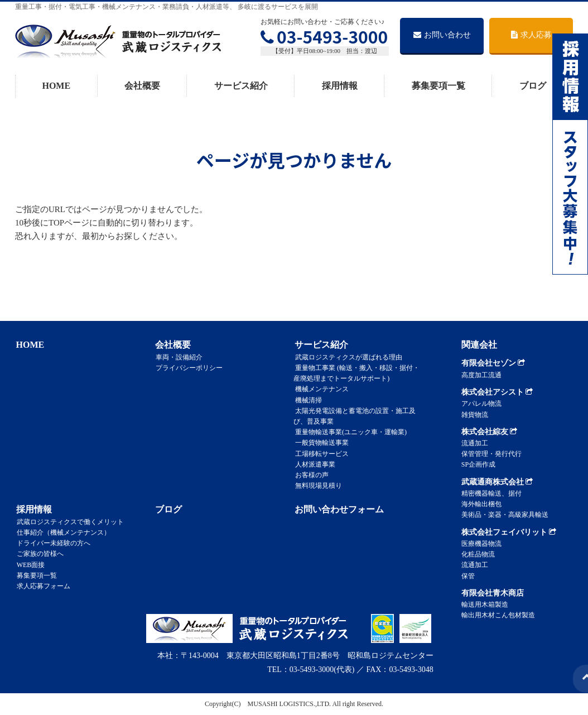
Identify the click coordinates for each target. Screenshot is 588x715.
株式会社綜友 (490, 432)
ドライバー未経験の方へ (52, 543)
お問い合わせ (442, 35)
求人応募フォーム (42, 586)
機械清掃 (307, 400)
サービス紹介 (241, 86)
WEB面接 (29, 564)
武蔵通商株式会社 (497, 482)
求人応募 (531, 35)
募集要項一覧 (438, 86)
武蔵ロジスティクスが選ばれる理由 (347, 357)
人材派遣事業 (314, 464)
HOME (56, 86)
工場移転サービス (320, 453)
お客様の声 (310, 474)
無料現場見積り (317, 486)
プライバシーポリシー (188, 368)
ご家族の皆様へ (38, 554)
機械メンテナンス (320, 389)
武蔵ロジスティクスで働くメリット (69, 521)
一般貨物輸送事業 (320, 443)
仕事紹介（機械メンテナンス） (62, 532)
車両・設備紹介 (178, 357)
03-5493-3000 (324, 36)
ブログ (533, 86)
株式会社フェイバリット (509, 532)
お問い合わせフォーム (338, 509)
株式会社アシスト (497, 392)
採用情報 (340, 86)
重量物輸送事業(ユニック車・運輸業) (349, 432)
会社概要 (142, 86)
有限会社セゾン (493, 363)
